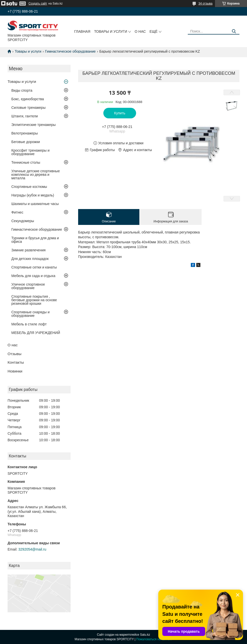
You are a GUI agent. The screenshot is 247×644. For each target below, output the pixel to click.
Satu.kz (145, 635)
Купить (120, 113)
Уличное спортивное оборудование (28, 286)
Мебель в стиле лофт (29, 324)
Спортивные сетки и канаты (34, 267)
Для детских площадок (30, 259)
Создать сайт (38, 4)
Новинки (15, 371)
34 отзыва (205, 4)
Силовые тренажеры (28, 108)
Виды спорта (22, 90)
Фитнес (17, 212)
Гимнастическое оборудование (70, 51)
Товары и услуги (111, 31)
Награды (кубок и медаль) (33, 195)
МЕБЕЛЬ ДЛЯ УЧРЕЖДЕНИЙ (36, 333)
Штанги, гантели (25, 116)
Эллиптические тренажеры (34, 125)
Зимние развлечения (28, 250)
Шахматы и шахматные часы (35, 204)
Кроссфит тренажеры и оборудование (30, 152)
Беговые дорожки (26, 142)
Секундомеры (23, 221)
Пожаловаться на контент (154, 639)
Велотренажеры (25, 133)
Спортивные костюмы (29, 187)
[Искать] (234, 31)
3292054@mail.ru (32, 549)
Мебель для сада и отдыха (33, 276)
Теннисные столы (26, 162)
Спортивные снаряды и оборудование (30, 314)
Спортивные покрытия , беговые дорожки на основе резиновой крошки (34, 300)
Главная (82, 31)
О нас (140, 31)
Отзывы (14, 354)
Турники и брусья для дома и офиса (35, 240)
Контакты (16, 362)
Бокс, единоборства (28, 99)
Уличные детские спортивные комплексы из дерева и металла (36, 175)
